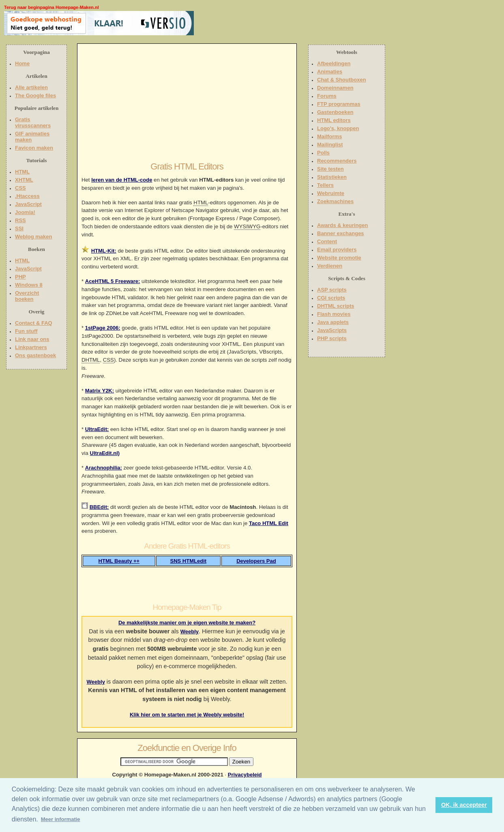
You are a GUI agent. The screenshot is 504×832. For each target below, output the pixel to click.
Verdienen (330, 266)
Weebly (190, 632)
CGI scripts (331, 298)
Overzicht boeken (27, 296)
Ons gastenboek (35, 355)
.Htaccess (27, 196)
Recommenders (337, 161)
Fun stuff (26, 331)
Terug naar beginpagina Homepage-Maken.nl (51, 7)
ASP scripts (332, 290)
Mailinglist (330, 145)
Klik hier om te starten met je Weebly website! (187, 715)
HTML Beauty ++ (119, 561)
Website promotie (339, 258)
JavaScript (28, 204)
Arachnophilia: (104, 468)
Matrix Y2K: (100, 391)
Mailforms (329, 136)
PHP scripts (332, 338)
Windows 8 (29, 285)
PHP (20, 277)
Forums (327, 96)
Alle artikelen (31, 87)
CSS (20, 188)
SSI (19, 228)
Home (22, 63)
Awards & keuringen (342, 225)
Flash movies (334, 314)
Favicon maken (34, 148)
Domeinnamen (335, 88)
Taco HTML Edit (269, 523)
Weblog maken (34, 237)
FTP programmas (339, 104)
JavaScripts (332, 330)
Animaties (330, 72)
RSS (20, 220)
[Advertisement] (246, 23)
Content (327, 241)
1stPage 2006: (103, 328)
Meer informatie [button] (61, 819)
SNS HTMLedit (189, 561)
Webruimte (331, 193)
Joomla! (25, 212)
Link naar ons (32, 339)
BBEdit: (99, 507)
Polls (323, 153)
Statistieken (332, 177)
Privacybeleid (245, 775)
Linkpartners (31, 347)
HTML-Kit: (104, 251)
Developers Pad (256, 561)
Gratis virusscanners (33, 122)
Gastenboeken (335, 112)
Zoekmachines (335, 201)
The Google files (35, 95)
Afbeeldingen (334, 63)
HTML (22, 172)
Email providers (337, 250)
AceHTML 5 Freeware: (113, 281)
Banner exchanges (341, 233)
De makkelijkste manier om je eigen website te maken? (187, 623)
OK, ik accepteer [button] (464, 805)
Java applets (333, 322)
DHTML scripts (336, 306)
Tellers (325, 185)
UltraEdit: (97, 429)
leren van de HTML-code (122, 180)
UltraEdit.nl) (105, 453)
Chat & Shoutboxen (342, 80)
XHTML (24, 180)
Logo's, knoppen (338, 128)
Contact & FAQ (34, 323)
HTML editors (334, 120)
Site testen (330, 169)
